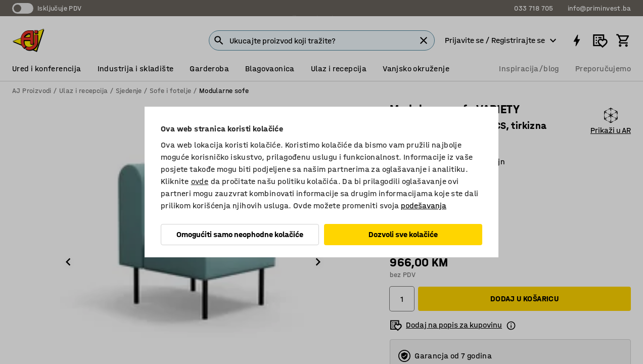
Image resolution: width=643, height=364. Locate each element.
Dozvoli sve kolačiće (403, 234)
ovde (200, 181)
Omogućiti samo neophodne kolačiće (240, 234)
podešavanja (424, 206)
